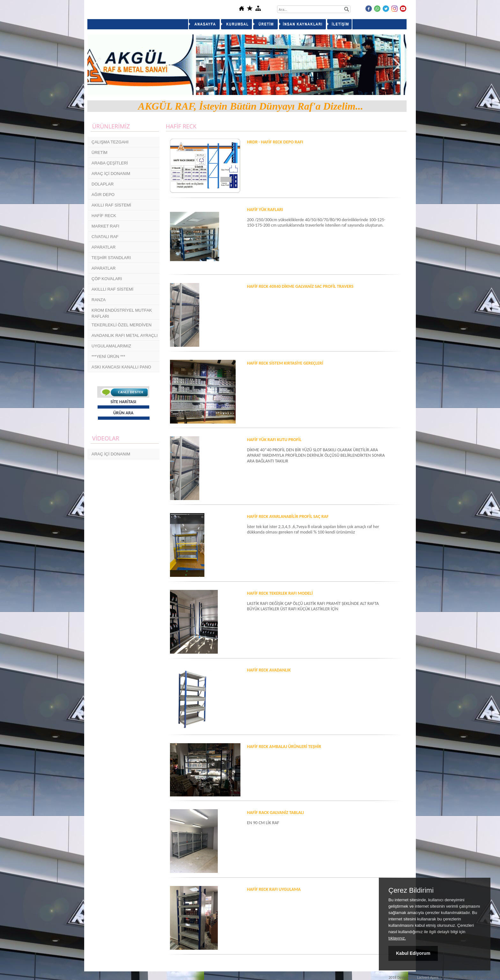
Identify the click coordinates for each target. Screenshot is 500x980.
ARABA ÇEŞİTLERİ (110, 163)
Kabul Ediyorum (413, 953)
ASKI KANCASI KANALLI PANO (121, 367)
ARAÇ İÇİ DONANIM (111, 174)
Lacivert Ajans (428, 977)
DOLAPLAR (103, 184)
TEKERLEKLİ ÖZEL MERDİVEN (121, 325)
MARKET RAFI (105, 226)
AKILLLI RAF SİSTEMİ (113, 289)
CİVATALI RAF (105, 237)
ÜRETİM (99, 152)
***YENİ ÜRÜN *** (108, 356)
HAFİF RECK (104, 216)
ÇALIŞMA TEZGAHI (110, 142)
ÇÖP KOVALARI (107, 279)
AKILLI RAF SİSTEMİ (111, 205)
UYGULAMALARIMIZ (111, 346)
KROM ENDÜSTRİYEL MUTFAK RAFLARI (122, 313)
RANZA (99, 300)
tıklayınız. (397, 938)
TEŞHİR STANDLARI (111, 258)
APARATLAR (103, 247)
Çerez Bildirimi (411, 890)
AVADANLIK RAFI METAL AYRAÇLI (125, 335)
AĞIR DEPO (103, 195)
